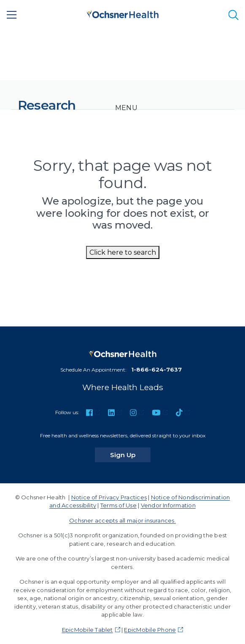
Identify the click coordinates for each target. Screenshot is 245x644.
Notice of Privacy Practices (109, 497)
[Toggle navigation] (126, 108)
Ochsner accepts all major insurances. (123, 520)
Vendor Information (168, 505)
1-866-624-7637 (156, 369)
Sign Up (130, 455)
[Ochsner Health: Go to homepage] (123, 13)
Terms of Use (118, 505)
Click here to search (123, 252)
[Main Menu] (12, 15)
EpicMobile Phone (150, 630)
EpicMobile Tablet (87, 630)
